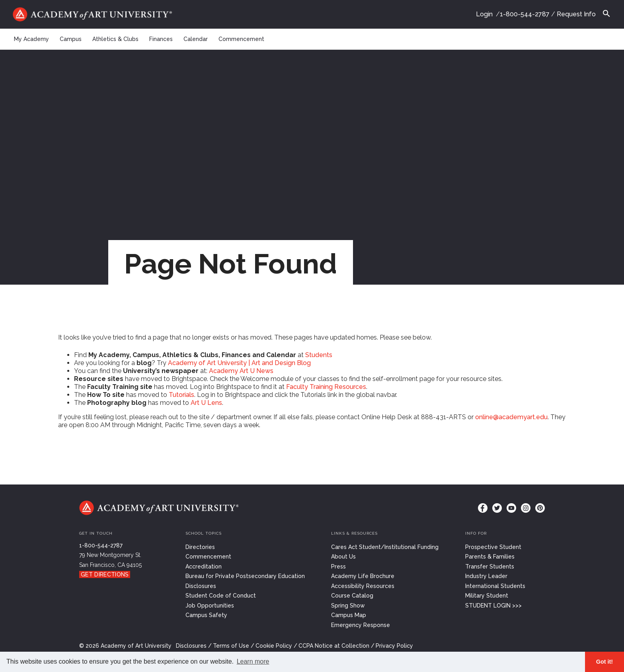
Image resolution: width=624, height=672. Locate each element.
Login (484, 14)
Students (319, 355)
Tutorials (181, 395)
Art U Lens (206, 403)
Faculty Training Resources (326, 387)
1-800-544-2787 (525, 14)
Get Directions (105, 574)
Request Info (576, 14)
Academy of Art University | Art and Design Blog (239, 363)
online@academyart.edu (511, 417)
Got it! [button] (604, 662)
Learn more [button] (253, 661)
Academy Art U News (241, 371)
